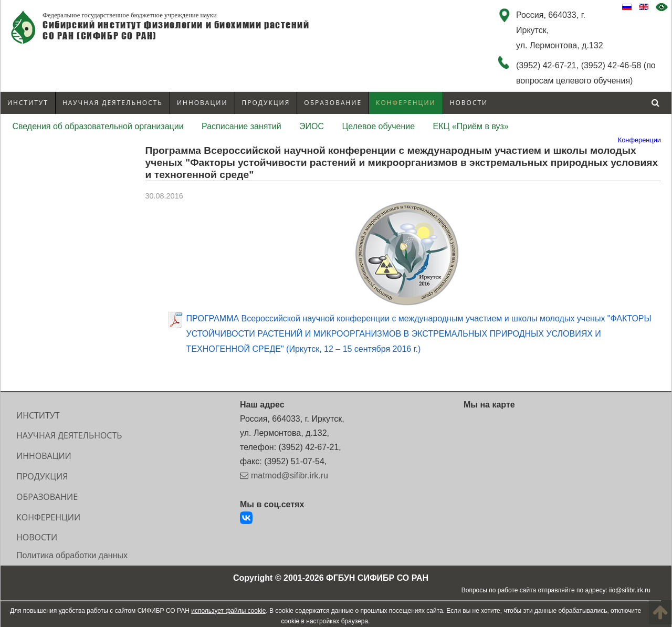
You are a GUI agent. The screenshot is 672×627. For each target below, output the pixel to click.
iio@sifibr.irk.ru (630, 590)
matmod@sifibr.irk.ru (290, 476)
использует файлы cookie (228, 611)
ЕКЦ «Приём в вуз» (471, 126)
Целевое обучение (379, 126)
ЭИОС (312, 126)
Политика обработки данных (72, 555)
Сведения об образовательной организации (98, 126)
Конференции (406, 103)
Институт (28, 103)
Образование (333, 103)
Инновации (202, 103)
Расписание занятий (241, 126)
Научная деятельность (113, 103)
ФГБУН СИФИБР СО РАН (377, 578)
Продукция (266, 103)
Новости (469, 103)
